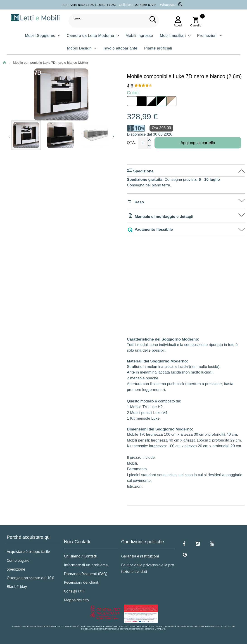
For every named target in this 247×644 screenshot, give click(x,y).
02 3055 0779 (145, 5)
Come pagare (18, 560)
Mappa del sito (76, 600)
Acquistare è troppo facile (28, 552)
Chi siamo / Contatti (81, 556)
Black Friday (17, 587)
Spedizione (16, 569)
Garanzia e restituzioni (140, 556)
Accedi (178, 25)
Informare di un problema (86, 565)
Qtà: (131, 143)
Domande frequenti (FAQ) (86, 574)
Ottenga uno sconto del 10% (31, 578)
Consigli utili (74, 591)
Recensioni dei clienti (82, 582)
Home (4, 62)
